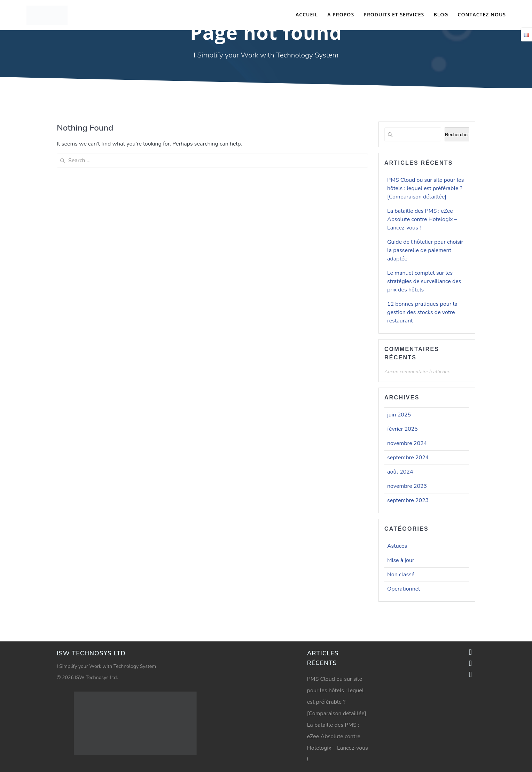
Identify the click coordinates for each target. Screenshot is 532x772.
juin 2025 (399, 415)
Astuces (397, 546)
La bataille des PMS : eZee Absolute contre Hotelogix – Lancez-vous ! (422, 219)
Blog (441, 14)
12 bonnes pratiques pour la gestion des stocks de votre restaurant (422, 312)
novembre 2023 (407, 486)
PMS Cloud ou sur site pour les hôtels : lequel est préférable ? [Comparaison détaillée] (426, 188)
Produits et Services (394, 14)
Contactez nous (482, 14)
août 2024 (400, 472)
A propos (341, 14)
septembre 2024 (408, 458)
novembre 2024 (407, 443)
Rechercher (457, 135)
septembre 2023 (408, 500)
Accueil (307, 14)
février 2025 (402, 429)
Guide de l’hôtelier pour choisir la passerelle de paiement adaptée (425, 250)
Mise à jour (401, 560)
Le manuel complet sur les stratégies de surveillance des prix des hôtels (424, 281)
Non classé (401, 575)
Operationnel (404, 589)
